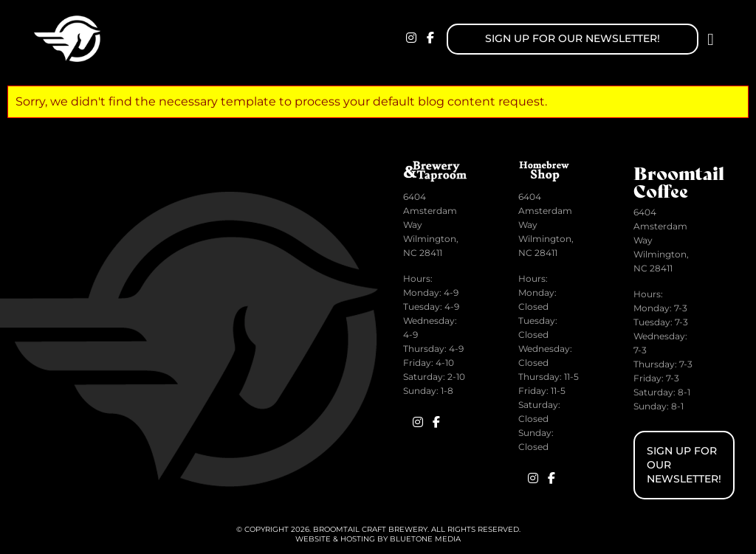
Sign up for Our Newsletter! (573, 38)
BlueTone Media (425, 539)
